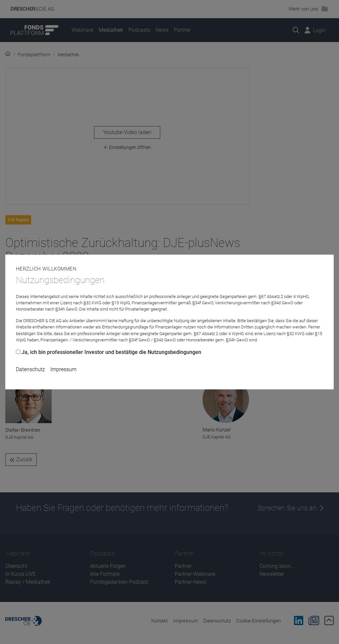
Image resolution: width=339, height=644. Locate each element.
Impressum (63, 369)
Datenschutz (30, 369)
